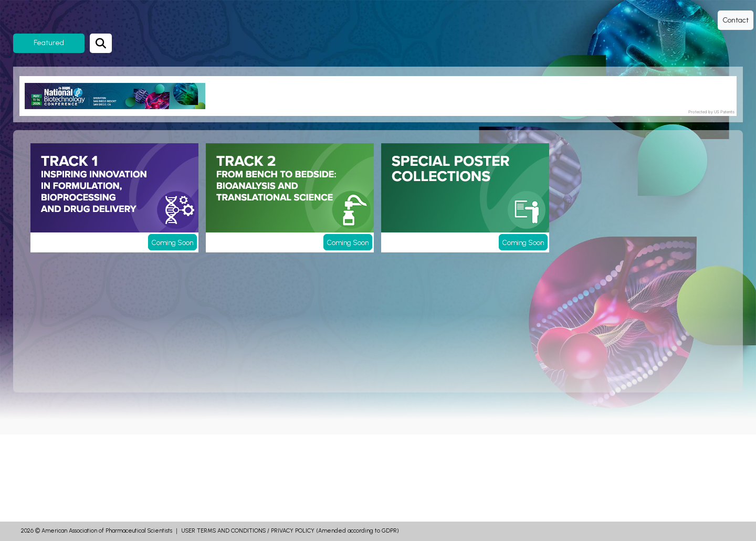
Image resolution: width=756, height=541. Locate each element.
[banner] (119, 96)
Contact (736, 20)
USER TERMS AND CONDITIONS (223, 531)
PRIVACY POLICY (293, 531)
